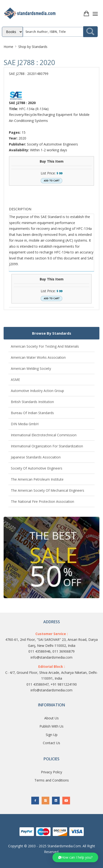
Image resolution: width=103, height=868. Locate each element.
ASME (15, 380)
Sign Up (52, 735)
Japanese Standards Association (36, 457)
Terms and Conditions (52, 780)
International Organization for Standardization (47, 446)
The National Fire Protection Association (42, 501)
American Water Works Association (38, 357)
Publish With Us (51, 726)
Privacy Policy (51, 772)
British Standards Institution (32, 402)
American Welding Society (31, 368)
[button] (75, 857)
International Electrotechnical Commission (44, 435)
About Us (51, 718)
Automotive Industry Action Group (37, 391)
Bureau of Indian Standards (32, 413)
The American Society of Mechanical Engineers (48, 490)
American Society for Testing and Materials (45, 346)
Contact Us (51, 743)
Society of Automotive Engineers (37, 468)
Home (8, 47)
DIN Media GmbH (25, 424)
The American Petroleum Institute (37, 479)
